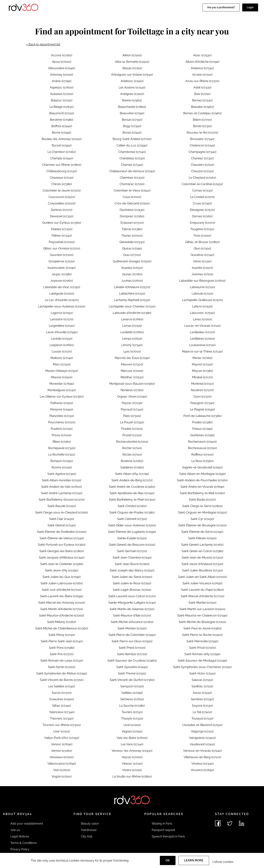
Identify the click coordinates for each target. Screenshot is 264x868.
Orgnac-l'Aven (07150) (132, 397)
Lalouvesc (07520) (202, 313)
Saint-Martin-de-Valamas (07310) (132, 609)
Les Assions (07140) (132, 87)
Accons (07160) (62, 55)
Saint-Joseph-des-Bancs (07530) (132, 570)
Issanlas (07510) (132, 268)
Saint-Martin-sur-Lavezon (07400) (202, 609)
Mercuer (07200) (132, 371)
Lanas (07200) (202, 319)
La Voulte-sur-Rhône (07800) (132, 776)
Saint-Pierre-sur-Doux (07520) (132, 641)
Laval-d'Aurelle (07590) (62, 332)
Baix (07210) (202, 94)
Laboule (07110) (202, 294)
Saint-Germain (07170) (132, 551)
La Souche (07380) (132, 706)
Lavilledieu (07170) (202, 332)
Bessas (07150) (132, 120)
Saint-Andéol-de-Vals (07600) (62, 487)
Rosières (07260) (132, 461)
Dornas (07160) (202, 216)
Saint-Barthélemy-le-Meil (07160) (202, 493)
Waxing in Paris (162, 824)
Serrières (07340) (202, 699)
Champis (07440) (62, 158)
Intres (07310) (202, 261)
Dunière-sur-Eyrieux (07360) (62, 223)
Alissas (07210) (132, 68)
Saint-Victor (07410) (202, 673)
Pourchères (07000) (62, 422)
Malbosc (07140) (62, 358)
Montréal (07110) (202, 384)
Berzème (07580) (62, 120)
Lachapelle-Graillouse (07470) (202, 300)
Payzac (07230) (132, 403)
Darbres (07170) (62, 210)
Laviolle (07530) (62, 339)
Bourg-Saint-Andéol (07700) (132, 139)
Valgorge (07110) (202, 731)
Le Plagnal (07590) (202, 409)
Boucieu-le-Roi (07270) (202, 133)
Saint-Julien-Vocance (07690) (202, 583)
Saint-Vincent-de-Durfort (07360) (132, 680)
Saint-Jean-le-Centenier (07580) (62, 564)
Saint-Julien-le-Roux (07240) (132, 583)
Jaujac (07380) (62, 274)
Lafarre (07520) (202, 306)
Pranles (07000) (132, 429)
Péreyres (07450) (62, 409)
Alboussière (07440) (62, 68)
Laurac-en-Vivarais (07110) (202, 326)
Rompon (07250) (62, 461)
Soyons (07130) (202, 706)
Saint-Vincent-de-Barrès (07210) (62, 680)
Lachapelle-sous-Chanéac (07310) (132, 306)
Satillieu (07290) (132, 693)
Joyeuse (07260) (62, 281)
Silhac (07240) (62, 706)
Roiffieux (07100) (202, 455)
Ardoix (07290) (62, 81)
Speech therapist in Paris (168, 836)
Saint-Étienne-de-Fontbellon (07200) (62, 532)
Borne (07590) (62, 133)
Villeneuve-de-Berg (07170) (202, 757)
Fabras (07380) (132, 229)
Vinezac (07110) (132, 764)
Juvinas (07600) (132, 281)
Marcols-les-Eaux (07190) (132, 358)
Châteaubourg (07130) (62, 171)
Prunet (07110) (132, 435)
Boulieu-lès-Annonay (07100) (62, 139)
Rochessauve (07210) (202, 448)
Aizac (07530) (202, 55)
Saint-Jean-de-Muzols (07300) (202, 558)
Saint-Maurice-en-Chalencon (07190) (202, 615)
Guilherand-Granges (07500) (132, 261)
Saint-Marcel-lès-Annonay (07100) (62, 603)
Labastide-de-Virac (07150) (62, 287)
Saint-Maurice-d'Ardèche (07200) (62, 615)
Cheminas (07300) (132, 178)
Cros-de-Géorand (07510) (132, 203)
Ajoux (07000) (62, 62)
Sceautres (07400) (62, 699)
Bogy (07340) (132, 126)
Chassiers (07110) (202, 165)
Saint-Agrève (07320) (62, 474)
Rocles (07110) (132, 455)
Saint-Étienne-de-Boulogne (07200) (202, 525)
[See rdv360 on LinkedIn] (242, 823)
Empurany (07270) (202, 223)
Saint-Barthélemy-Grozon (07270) (62, 500)
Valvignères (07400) (202, 738)
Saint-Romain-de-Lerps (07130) (62, 661)
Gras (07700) (132, 255)
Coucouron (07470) (62, 197)
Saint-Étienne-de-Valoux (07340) (62, 538)
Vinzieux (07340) (202, 764)
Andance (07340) (202, 68)
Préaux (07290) (202, 429)
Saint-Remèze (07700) (132, 654)
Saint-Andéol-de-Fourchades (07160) (202, 480)
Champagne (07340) (202, 152)
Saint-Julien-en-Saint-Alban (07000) (202, 577)
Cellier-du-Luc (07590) (132, 145)
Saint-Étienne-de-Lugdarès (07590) (132, 532)
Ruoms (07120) (62, 467)
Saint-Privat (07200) (202, 648)
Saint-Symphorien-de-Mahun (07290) (62, 673)
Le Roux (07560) (202, 461)
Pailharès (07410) (62, 403)
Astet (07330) (202, 87)
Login (250, 7)
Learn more (194, 860)
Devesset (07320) (62, 216)
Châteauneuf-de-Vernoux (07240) (132, 171)
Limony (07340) (132, 345)
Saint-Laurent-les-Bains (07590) (62, 596)
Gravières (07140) (202, 255)
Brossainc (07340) (202, 139)
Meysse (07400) (62, 377)
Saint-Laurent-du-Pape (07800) (202, 590)
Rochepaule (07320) (62, 448)
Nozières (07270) (202, 390)
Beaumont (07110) (62, 113)
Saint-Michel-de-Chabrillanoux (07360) (62, 628)
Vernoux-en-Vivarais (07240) (202, 751)
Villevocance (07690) (62, 764)
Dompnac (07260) (132, 216)
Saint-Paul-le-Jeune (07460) (202, 628)
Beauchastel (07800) (132, 107)
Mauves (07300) (132, 364)
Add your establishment (27, 824)
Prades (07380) (202, 422)
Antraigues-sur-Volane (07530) (132, 75)
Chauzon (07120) (202, 171)
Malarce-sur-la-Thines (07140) (202, 351)
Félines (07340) (62, 236)
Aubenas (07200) (62, 94)
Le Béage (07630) (62, 107)
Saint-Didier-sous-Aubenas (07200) (132, 525)
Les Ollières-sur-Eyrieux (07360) (62, 397)
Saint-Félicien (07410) (202, 538)
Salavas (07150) (202, 680)
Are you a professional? (221, 7)
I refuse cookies (223, 862)
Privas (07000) (62, 435)
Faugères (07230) (202, 229)
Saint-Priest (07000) (132, 648)
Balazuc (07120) (62, 100)
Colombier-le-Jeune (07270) (62, 191)
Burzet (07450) (62, 145)
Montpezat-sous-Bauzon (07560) (132, 384)
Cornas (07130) (202, 191)
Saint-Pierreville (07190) (202, 641)
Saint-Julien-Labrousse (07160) (62, 583)
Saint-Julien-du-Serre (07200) (132, 577)
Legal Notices (20, 836)
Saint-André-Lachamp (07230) (62, 493)
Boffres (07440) (62, 126)
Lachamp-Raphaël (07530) (132, 300)
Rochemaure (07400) (202, 442)
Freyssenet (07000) (62, 242)
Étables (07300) (62, 229)
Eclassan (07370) (132, 223)
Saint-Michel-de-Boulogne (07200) (202, 622)
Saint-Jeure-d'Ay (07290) (62, 570)
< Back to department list (43, 44)
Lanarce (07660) (132, 319)
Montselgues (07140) (62, 390)
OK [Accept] (168, 860)
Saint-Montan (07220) (132, 628)
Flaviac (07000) (132, 236)
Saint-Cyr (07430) (202, 519)
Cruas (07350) (202, 203)
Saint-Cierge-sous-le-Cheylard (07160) (62, 512)
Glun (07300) (202, 248)
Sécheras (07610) (132, 699)
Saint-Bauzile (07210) (62, 506)
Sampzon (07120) (132, 686)
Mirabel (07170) (202, 377)
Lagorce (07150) (62, 313)
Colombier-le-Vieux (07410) (132, 191)
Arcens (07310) (202, 75)
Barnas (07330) (202, 100)
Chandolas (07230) (132, 158)
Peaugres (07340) (202, 403)
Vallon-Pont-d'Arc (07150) (62, 738)
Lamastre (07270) (62, 319)
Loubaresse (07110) (202, 345)
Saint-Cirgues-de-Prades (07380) (132, 512)
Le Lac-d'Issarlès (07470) (62, 300)
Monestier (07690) (62, 384)
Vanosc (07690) (62, 744)
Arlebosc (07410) (132, 81)
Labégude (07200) (62, 294)
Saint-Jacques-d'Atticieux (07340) (62, 558)
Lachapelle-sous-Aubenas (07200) (62, 306)
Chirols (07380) (62, 184)
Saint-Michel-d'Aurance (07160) (132, 622)
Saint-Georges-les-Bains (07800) (62, 551)
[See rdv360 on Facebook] (218, 823)
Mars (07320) (62, 364)
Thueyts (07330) (132, 719)
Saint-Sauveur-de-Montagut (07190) (202, 661)
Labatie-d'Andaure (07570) (132, 287)
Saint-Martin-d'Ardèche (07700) (62, 609)
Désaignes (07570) (202, 210)
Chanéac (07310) (202, 158)
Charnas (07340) (132, 165)
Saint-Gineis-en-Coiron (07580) (202, 551)
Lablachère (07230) (132, 294)
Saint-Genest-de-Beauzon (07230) (132, 545)
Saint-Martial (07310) (202, 603)
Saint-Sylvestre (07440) (132, 667)
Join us (15, 830)
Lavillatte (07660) (132, 332)
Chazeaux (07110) (62, 178)
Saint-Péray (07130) (62, 635)
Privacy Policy (20, 849)
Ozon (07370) (202, 397)
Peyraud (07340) (132, 409)
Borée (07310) (202, 126)
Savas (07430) (202, 693)
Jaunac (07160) (132, 274)
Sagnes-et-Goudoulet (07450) (202, 467)
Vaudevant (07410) (202, 744)
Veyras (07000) (132, 757)
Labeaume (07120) (202, 287)
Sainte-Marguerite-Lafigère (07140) (132, 603)
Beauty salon (90, 824)
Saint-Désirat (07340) (62, 525)
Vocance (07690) (202, 770)
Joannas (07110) (202, 274)
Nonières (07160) (132, 390)
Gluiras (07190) (132, 248)
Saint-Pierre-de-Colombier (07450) (132, 635)
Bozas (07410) (132, 133)
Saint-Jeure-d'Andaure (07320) (202, 564)
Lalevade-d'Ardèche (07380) (132, 313)
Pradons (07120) (62, 429)
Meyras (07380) (202, 371)
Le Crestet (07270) (202, 197)
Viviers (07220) (132, 770)
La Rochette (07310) (62, 455)
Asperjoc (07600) (62, 87)
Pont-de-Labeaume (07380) (202, 416)
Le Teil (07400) (202, 712)
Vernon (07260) (62, 751)
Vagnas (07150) (132, 731)
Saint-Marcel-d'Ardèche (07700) (202, 596)
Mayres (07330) (202, 364)
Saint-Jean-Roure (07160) (132, 564)
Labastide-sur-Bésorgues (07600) (202, 281)
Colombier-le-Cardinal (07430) (202, 184)
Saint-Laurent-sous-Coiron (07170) (132, 596)
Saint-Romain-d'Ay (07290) (202, 654)
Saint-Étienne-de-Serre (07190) (202, 532)
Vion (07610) (62, 770)
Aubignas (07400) (132, 94)
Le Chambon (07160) (62, 152)
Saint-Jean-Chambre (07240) (132, 558)
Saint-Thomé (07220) (132, 673)
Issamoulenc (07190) (62, 268)
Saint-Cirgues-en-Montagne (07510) (202, 512)
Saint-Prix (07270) (62, 654)
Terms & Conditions (24, 843)
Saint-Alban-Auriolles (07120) (62, 480)
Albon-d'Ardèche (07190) (202, 62)
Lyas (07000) (132, 351)
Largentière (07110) (62, 326)
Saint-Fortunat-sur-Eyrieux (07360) (62, 545)
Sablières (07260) (132, 467)
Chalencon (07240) (202, 145)
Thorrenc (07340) (62, 719)
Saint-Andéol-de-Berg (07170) (132, 480)
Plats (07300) (132, 416)
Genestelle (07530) (132, 242)
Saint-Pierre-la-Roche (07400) (202, 635)
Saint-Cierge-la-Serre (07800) (202, 506)
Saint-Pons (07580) (62, 648)
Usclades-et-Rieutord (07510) (202, 725)
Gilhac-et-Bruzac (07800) (202, 242)
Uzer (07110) (62, 731)
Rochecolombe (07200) (132, 442)
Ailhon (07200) (132, 55)
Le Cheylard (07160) (202, 178)
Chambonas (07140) (132, 152)
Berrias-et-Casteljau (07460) (202, 113)
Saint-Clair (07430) (62, 519)
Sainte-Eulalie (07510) (132, 538)
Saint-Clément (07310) (132, 519)
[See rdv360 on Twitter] (230, 823)
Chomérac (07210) (132, 184)
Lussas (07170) (62, 351)
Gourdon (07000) (62, 255)
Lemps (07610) (132, 339)
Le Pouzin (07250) (132, 422)
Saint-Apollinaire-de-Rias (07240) (132, 493)
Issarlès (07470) (202, 268)
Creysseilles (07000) (62, 203)
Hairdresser (89, 830)
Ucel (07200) (132, 725)
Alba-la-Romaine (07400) (132, 62)
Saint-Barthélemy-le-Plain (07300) (132, 500)
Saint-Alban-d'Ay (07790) (132, 474)
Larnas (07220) (132, 326)
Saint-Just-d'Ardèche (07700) (62, 590)
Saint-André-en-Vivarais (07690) (202, 487)
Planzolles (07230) (62, 416)
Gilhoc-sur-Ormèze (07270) (62, 248)
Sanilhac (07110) (202, 686)
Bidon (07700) (202, 120)
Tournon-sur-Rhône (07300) (62, 725)
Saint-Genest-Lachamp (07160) (202, 545)
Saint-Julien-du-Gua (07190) (62, 577)
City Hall (87, 836)
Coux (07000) (132, 197)
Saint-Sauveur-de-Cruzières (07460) (132, 661)
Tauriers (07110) (132, 712)
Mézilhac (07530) (132, 377)
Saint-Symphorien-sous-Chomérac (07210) (202, 667)
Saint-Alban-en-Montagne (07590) (202, 474)
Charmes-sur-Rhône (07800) (62, 165)
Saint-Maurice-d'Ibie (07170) (132, 615)
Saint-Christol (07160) (132, 506)
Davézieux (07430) (132, 210)
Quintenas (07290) (202, 435)
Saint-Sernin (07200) (62, 667)
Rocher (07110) (132, 448)
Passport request (163, 830)
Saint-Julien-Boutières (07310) (202, 570)
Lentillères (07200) (202, 339)
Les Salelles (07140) (62, 686)
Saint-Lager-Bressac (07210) (132, 590)
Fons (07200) (202, 236)
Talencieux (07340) (62, 712)
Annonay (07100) (62, 75)
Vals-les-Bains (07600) (132, 738)
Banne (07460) (132, 100)
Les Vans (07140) (132, 744)
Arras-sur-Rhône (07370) (202, 81)
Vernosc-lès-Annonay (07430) (132, 751)
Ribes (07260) (62, 442)
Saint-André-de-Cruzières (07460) (132, 487)
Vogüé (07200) (62, 776)
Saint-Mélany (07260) (62, 622)
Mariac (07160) (202, 358)
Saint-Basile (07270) (202, 500)
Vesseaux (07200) (62, 757)
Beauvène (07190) (132, 113)
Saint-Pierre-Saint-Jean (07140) (62, 641)
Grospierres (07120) (62, 261)
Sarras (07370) (62, 693)
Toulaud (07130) (202, 719)
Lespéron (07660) (62, 345)
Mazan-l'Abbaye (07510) (62, 371)
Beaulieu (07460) (202, 107)
